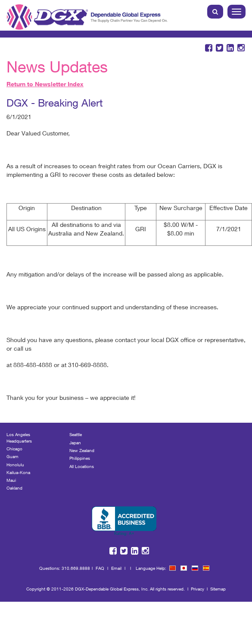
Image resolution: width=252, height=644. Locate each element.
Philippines (80, 458)
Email (116, 568)
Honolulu (15, 465)
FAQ (100, 568)
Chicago (14, 449)
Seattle (76, 434)
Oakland (14, 488)
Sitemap (218, 589)
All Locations (82, 466)
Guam (12, 456)
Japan (75, 443)
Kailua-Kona (18, 472)
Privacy (198, 589)
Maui (11, 480)
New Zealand (82, 450)
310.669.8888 (76, 568)
